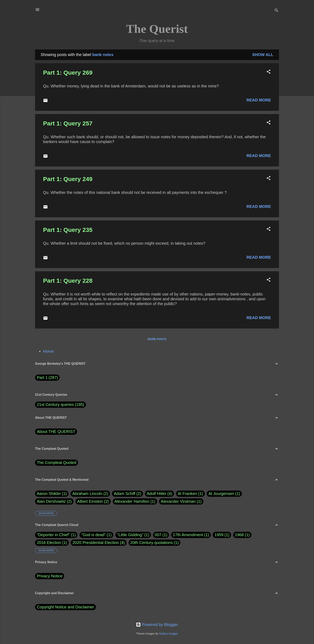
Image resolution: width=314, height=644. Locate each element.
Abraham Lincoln (90, 494)
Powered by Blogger (157, 625)
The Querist (157, 29)
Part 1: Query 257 (68, 123)
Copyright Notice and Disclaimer (65, 607)
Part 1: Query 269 (68, 73)
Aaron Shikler (52, 494)
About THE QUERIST (56, 432)
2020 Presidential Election (96, 543)
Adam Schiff (127, 494)
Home (48, 351)
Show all (263, 55)
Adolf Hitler (160, 494)
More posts (157, 339)
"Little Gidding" (130, 535)
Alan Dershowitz (54, 501)
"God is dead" (94, 535)
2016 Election (49, 543)
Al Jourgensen (224, 494)
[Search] (277, 11)
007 (158, 535)
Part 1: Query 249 (68, 179)
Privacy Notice (50, 576)
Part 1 (47, 378)
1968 (239, 535)
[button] (269, 72)
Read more (259, 100)
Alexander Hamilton (135, 501)
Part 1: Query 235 (68, 230)
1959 (219, 535)
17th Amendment (188, 535)
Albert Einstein (93, 501)
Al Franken (190, 494)
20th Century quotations (152, 543)
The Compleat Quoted (57, 463)
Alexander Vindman (181, 501)
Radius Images (169, 634)
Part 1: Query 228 (68, 281)
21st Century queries (55, 405)
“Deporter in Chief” (53, 535)
